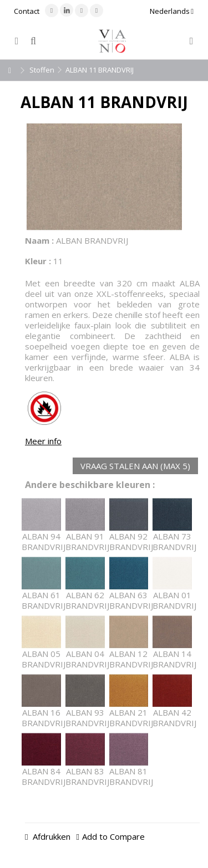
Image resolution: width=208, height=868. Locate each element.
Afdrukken (50, 836)
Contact (27, 11)
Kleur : (38, 261)
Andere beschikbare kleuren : (90, 485)
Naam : (39, 240)
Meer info (43, 441)
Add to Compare (113, 836)
